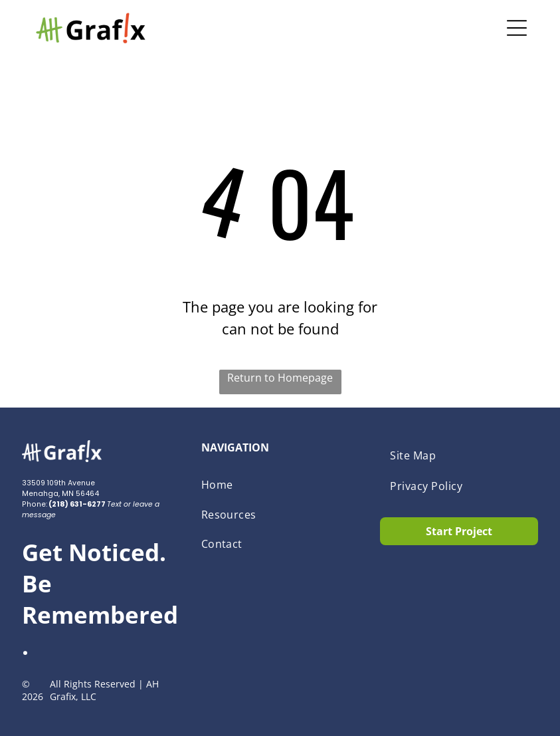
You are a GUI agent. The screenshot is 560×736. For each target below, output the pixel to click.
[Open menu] (517, 28)
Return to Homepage (280, 378)
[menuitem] (280, 485)
